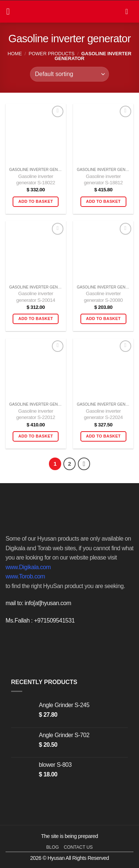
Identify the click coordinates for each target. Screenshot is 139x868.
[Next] (84, 464)
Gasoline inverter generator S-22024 (103, 414)
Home (15, 54)
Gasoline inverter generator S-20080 (103, 297)
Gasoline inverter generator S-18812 (103, 180)
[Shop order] (69, 74)
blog (53, 847)
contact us (78, 847)
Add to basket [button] (36, 201)
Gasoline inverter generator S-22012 (36, 414)
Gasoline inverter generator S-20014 (36, 297)
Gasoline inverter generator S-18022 (36, 180)
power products (52, 54)
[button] (11, 11)
